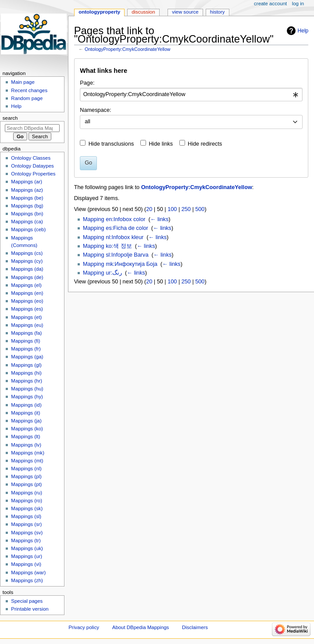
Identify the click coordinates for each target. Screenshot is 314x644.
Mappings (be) (27, 198)
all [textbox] (87, 122)
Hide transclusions (111, 144)
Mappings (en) (27, 293)
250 (186, 209)
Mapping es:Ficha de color (116, 228)
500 (200, 209)
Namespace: (95, 110)
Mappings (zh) (27, 580)
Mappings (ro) (27, 501)
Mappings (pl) (26, 476)
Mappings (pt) (26, 484)
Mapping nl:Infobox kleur (113, 237)
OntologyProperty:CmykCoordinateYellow (128, 49)
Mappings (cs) (27, 253)
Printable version (30, 609)
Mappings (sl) (26, 516)
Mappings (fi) (25, 341)
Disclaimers (195, 627)
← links (160, 219)
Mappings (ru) (27, 493)
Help (303, 31)
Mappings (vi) (26, 564)
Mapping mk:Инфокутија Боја (120, 264)
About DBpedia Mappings (141, 627)
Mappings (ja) (26, 421)
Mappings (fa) (26, 333)
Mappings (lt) (25, 436)
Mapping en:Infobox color (114, 219)
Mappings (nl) (26, 469)
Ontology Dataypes (32, 166)
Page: (87, 83)
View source (185, 12)
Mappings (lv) (26, 445)
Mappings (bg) (27, 206)
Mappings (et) (26, 317)
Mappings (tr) (26, 540)
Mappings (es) (27, 309)
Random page (27, 98)
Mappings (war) (28, 572)
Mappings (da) (27, 269)
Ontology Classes (31, 158)
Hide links (161, 144)
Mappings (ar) (27, 182)
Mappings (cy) (27, 261)
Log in (298, 4)
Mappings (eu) (27, 325)
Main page (23, 82)
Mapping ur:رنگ (102, 273)
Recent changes (29, 90)
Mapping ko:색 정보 (107, 246)
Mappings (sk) (27, 508)
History (218, 12)
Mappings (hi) (26, 373)
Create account (270, 4)
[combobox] (191, 95)
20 (149, 209)
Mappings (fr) (26, 349)
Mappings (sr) (26, 524)
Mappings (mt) (27, 461)
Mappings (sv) (27, 533)
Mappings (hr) (27, 381)
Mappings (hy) (27, 397)
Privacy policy (84, 627)
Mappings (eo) (27, 301)
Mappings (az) (27, 190)
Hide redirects (205, 144)
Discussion (143, 12)
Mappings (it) (25, 413)
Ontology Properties (33, 174)
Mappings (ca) (27, 222)
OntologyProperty (99, 12)
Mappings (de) (27, 277)
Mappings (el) (26, 285)
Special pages (27, 601)
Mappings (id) (26, 405)
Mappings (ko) (27, 429)
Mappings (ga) (27, 357)
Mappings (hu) (27, 389)
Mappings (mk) (28, 453)
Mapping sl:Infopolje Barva (116, 255)
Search (10, 118)
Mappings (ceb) (28, 229)
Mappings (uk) (27, 548)
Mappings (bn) (27, 214)
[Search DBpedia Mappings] (32, 128)
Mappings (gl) (26, 365)
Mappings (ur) (27, 556)
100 (172, 209)
